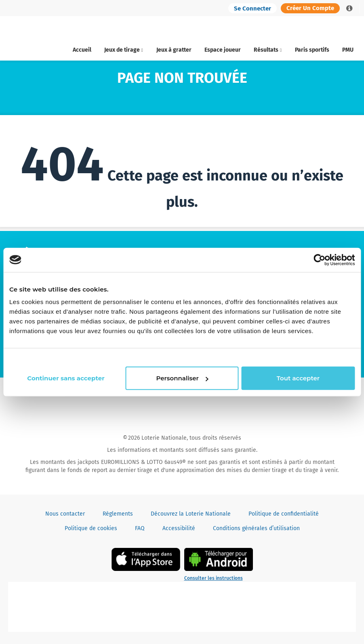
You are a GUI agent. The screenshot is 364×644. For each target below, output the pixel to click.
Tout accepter (298, 383)
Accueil (82, 50)
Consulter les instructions (214, 578)
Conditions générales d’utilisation (256, 528)
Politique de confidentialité (284, 514)
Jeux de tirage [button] (124, 50)
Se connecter (252, 8)
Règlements (118, 514)
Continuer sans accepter (310, 357)
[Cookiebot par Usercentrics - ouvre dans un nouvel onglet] (319, 255)
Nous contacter (65, 514)
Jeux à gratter (174, 50)
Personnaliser (181, 383)
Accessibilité (179, 528)
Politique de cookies (91, 528)
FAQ (140, 528)
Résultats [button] (268, 50)
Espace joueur (223, 50)
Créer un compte (310, 8)
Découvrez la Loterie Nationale (191, 514)
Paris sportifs (312, 50)
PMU (348, 50)
